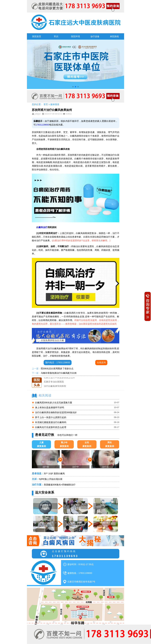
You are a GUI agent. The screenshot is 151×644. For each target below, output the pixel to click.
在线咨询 (101, 362)
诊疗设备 (95, 36)
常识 (56, 36)
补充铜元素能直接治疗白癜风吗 (51, 422)
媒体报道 (55, 104)
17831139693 (43, 125)
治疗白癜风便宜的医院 (55, 386)
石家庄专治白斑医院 (54, 382)
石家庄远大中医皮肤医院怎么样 (59, 377)
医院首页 (37, 36)
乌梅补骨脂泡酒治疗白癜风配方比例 (59, 373)
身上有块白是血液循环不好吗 (50, 407)
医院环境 (75, 36)
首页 (46, 104)
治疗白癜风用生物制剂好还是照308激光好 (56, 412)
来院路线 (114, 36)
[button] (73, 87)
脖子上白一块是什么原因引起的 (51, 417)
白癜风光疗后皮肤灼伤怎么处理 (51, 427)
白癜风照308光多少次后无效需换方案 (54, 403)
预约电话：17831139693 (58, 362)
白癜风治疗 (42, 227)
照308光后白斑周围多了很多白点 (57, 369)
